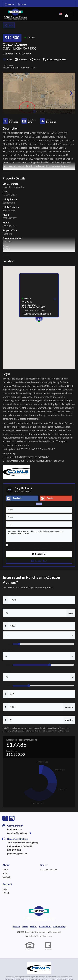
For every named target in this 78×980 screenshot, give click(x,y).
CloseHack (47, 876)
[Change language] (61, 14)
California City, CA (15, 48)
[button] (39, 554)
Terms (44, 548)
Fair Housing (59, 867)
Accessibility (45, 867)
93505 (32, 48)
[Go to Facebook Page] (5, 758)
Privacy (49, 548)
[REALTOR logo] (48, 886)
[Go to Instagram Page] (12, 758)
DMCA (33, 867)
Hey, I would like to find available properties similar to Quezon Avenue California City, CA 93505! (39, 535)
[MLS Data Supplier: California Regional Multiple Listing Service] (39, 908)
